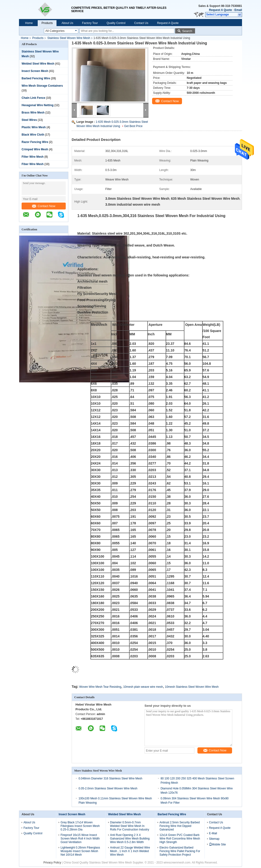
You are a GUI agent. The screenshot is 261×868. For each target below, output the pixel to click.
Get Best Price (133, 126)
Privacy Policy (52, 863)
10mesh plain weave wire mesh (143, 687)
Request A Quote (220, 10)
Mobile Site (217, 844)
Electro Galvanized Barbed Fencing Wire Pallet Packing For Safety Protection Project (180, 851)
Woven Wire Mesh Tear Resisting (100, 687)
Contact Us (141, 23)
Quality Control (116, 23)
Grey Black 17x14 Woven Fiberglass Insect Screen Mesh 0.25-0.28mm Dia (80, 826)
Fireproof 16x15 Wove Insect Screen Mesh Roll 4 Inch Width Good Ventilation (80, 839)
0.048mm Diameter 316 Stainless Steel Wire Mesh (110, 778)
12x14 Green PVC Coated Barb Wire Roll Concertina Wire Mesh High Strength (180, 839)
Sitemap (214, 839)
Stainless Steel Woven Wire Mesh (69, 38)
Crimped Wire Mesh (35, 149)
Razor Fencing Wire (35, 142)
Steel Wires (29, 120)
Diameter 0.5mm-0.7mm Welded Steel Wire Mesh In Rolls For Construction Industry (130, 826)
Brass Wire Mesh (33, 113)
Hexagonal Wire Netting (38, 105)
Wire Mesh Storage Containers (42, 86)
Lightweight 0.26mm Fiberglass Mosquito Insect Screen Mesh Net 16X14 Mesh (80, 851)
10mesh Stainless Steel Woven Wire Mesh (192, 687)
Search (187, 31)
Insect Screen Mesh (35, 71)
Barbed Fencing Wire (36, 78)
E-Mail (213, 833)
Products (47, 23)
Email (238, 10)
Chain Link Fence (33, 98)
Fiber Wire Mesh (33, 164)
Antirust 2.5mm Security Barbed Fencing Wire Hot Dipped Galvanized (179, 826)
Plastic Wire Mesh (34, 127)
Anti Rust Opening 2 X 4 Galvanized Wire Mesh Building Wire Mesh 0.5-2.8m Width (130, 839)
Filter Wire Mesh (33, 157)
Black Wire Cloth (33, 135)
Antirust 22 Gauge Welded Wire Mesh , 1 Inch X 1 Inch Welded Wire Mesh (130, 851)
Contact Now (44, 206)
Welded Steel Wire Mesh (38, 64)
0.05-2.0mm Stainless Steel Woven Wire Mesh (108, 788)
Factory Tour (90, 23)
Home (29, 23)
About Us (67, 23)
